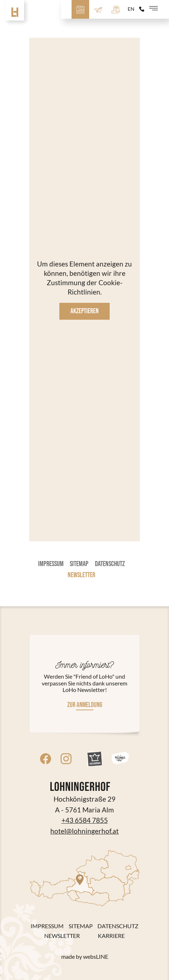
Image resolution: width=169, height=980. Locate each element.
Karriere (111, 936)
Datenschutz (110, 564)
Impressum (51, 564)
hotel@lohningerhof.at (84, 831)
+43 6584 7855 (85, 820)
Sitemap (79, 564)
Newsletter (81, 575)
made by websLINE (85, 957)
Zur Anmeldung (85, 705)
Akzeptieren (84, 311)
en (131, 9)
